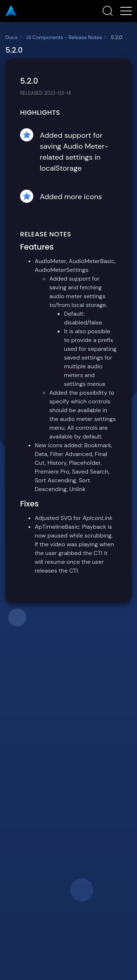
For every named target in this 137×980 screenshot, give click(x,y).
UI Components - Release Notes (64, 37)
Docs (12, 37)
